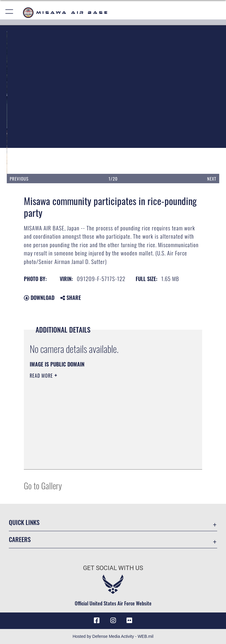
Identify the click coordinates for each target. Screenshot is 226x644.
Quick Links (24, 522)
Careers (20, 539)
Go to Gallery (43, 485)
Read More (42, 376)
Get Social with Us (113, 568)
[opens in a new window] (129, 620)
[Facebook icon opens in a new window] (97, 620)
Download (39, 298)
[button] (10, 13)
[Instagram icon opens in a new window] (113, 620)
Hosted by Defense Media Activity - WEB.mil (113, 636)
